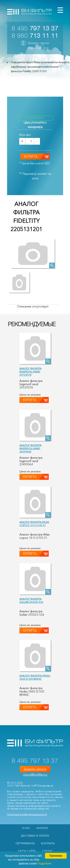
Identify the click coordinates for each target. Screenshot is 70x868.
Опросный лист (38, 48)
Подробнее (45, 864)
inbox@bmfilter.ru (35, 775)
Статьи (47, 851)
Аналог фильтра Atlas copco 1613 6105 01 (34, 524)
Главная (16, 62)
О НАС (26, 828)
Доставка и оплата (35, 836)
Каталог (27, 62)
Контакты (48, 843)
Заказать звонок (38, 43)
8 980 (35, 36)
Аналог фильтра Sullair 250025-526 (31, 600)
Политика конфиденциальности (27, 814)
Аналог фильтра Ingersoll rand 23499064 (30, 448)
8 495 (35, 29)
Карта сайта (27, 851)
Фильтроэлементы (45, 62)
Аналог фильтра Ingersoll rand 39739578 (30, 372)
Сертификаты (25, 843)
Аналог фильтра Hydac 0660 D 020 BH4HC (35, 677)
